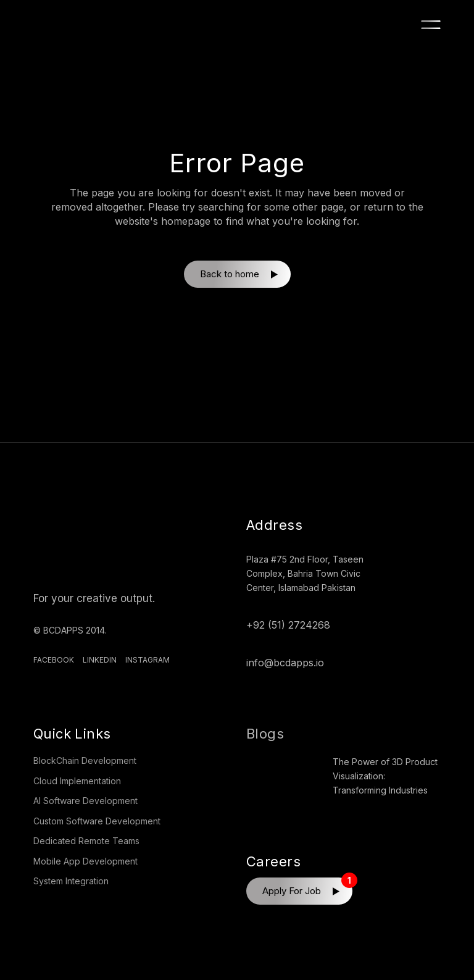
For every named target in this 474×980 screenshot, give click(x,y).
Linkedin (100, 660)
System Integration (71, 881)
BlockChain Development (85, 760)
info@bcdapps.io (285, 663)
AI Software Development (85, 801)
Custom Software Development (97, 821)
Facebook (54, 660)
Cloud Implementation (77, 781)
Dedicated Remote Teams (86, 841)
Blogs (265, 734)
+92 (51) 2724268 (288, 625)
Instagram (148, 660)
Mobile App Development (85, 861)
